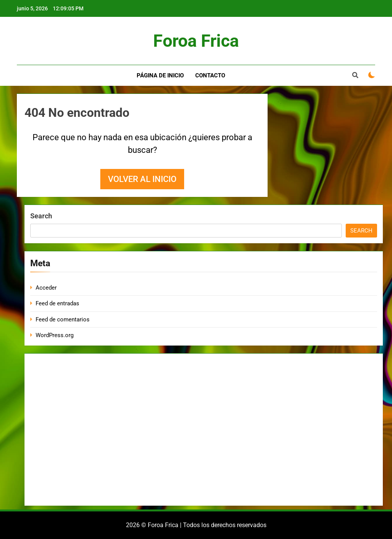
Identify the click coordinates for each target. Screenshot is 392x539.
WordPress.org (55, 335)
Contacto (210, 75)
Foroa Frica (196, 41)
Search (41, 216)
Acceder (46, 288)
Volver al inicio (142, 179)
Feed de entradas (57, 303)
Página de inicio (160, 75)
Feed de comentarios (63, 319)
